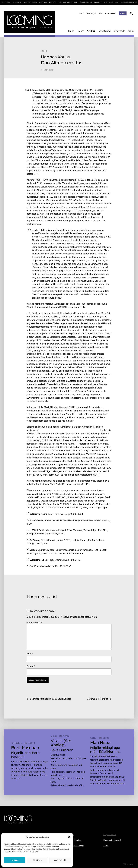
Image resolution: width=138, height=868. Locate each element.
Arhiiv (131, 31)
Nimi (30, 654)
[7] (98, 475)
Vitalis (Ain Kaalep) (61, 743)
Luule (71, 31)
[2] (62, 117)
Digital (128, 864)
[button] (69, 837)
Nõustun (15, 860)
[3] (70, 157)
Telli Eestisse (76, 840)
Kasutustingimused (112, 840)
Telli (101, 13)
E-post (31, 666)
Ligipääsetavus (110, 834)
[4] (37, 174)
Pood (82, 13)
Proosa (81, 31)
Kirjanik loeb (17, 743)
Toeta (123, 13)
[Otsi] (132, 13)
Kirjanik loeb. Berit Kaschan (25, 755)
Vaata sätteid (60, 860)
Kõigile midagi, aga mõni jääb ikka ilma (105, 750)
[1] (94, 97)
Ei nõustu (37, 860)
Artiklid (91, 31)
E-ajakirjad (91, 13)
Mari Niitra (100, 743)
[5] (74, 414)
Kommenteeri (34, 622)
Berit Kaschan (25, 748)
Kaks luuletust (62, 750)
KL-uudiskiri (111, 13)
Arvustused (104, 31)
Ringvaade (119, 31)
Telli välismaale (77, 846)
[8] (88, 484)
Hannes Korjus (56, 57)
